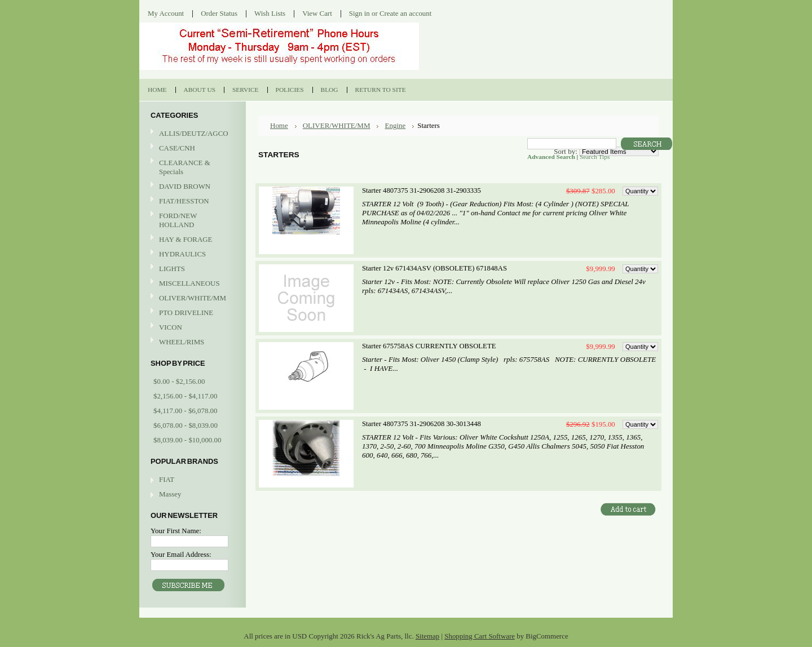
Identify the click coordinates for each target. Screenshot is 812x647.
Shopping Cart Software (480, 636)
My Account (166, 13)
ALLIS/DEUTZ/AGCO (191, 134)
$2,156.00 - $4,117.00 (186, 396)
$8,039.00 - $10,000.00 (187, 440)
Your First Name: (176, 531)
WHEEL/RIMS (182, 342)
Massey (170, 494)
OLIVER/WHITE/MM (191, 298)
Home (279, 125)
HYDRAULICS (191, 254)
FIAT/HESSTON (191, 201)
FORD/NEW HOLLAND (191, 220)
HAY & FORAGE (191, 240)
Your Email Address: (181, 554)
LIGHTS (172, 269)
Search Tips (595, 157)
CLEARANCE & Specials (185, 167)
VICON (191, 328)
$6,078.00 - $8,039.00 (186, 425)
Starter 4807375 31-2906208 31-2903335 (422, 190)
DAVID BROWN (191, 187)
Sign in (359, 13)
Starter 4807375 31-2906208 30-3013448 (422, 424)
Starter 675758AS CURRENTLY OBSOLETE (429, 346)
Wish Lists (270, 13)
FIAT (167, 479)
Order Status (219, 13)
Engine (395, 125)
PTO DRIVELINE (191, 313)
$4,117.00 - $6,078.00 (186, 411)
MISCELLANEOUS (191, 284)
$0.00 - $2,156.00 (179, 381)
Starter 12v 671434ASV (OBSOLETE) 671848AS (434, 268)
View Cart (317, 13)
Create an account (405, 13)
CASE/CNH (191, 149)
